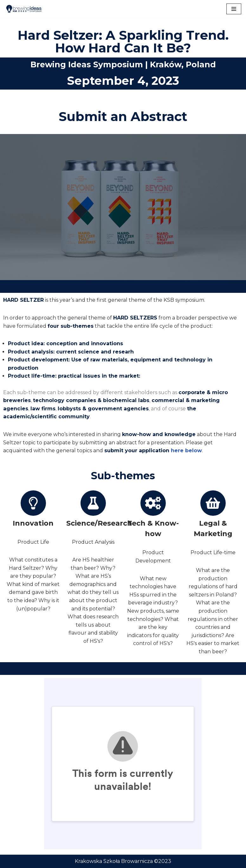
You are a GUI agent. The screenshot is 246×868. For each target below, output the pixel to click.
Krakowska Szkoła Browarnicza (114, 861)
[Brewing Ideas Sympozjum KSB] (24, 9)
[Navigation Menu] (234, 9)
